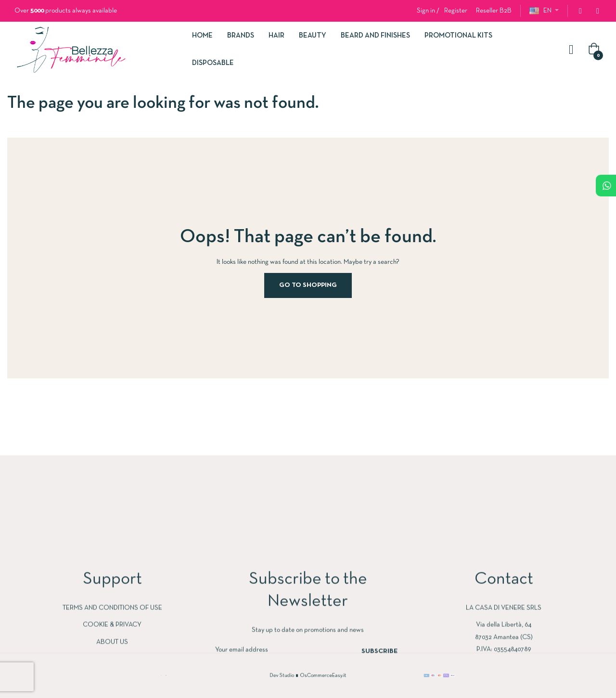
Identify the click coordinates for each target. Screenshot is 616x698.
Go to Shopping (308, 285)
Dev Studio (290, 675)
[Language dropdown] (544, 11)
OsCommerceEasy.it (319, 675)
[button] (494, 11)
